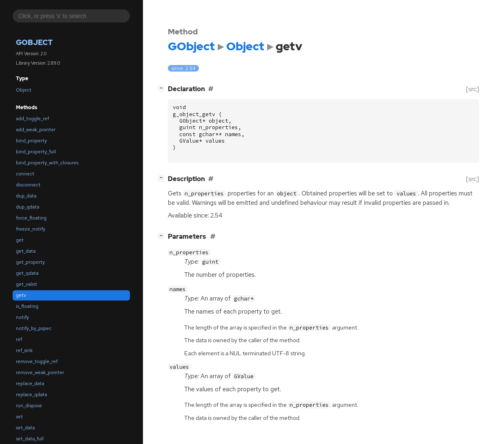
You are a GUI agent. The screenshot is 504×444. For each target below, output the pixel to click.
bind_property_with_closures (47, 163)
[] (163, 88)
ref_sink (24, 350)
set (19, 417)
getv (21, 295)
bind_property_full (36, 152)
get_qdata (27, 273)
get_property (30, 262)
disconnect (28, 185)
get (20, 240)
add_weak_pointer (36, 130)
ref (19, 339)
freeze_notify (31, 229)
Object (24, 90)
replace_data (30, 383)
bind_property (31, 141)
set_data (25, 428)
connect (25, 174)
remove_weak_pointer (40, 372)
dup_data (26, 196)
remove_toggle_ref (37, 361)
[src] (473, 89)
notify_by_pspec (34, 328)
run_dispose (29, 406)
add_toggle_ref (32, 119)
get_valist (27, 284)
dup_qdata (28, 207)
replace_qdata (31, 395)
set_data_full (30, 439)
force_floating (31, 218)
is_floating (27, 306)
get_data (26, 251)
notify (22, 317)
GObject (34, 42)
